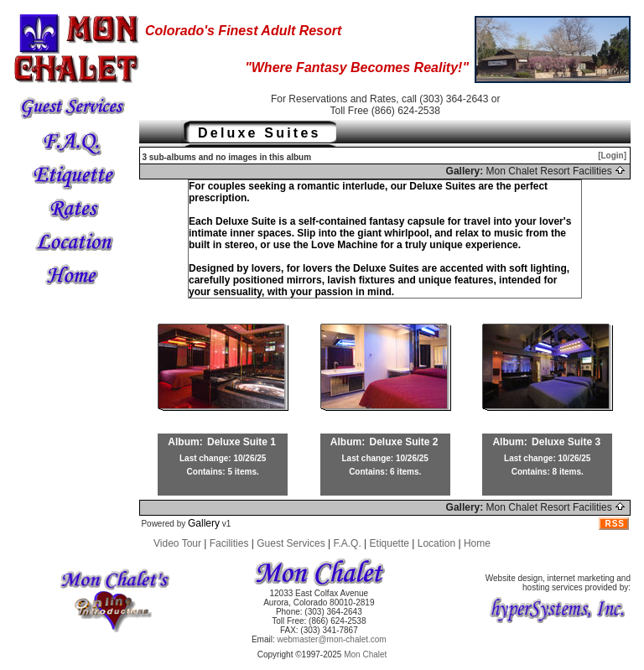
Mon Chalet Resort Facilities (556, 171)
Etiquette (390, 543)
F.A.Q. (347, 543)
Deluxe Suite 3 (566, 442)
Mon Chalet (365, 654)
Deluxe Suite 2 (404, 442)
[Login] (612, 156)
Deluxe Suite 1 (241, 442)
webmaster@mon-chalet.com (332, 639)
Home (477, 543)
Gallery (204, 523)
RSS (615, 524)
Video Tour (177, 543)
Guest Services (291, 543)
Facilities (229, 543)
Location (436, 543)
